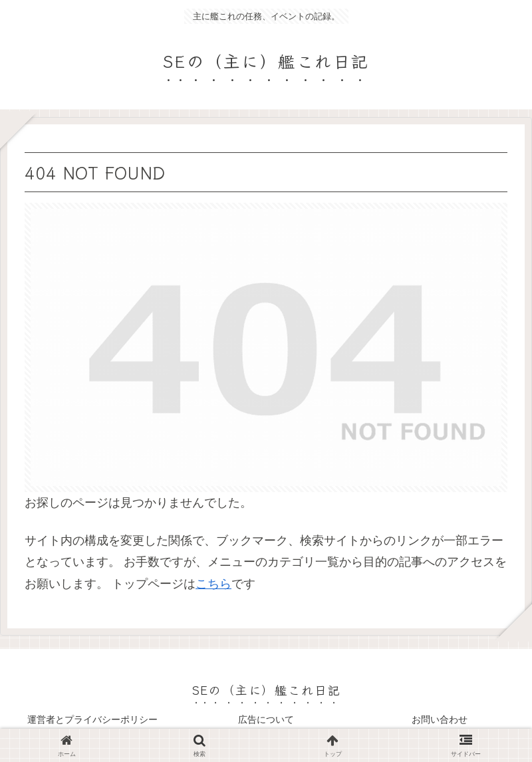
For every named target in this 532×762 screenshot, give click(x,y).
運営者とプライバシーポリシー (92, 719)
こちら (213, 584)
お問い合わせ (440, 719)
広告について (266, 719)
